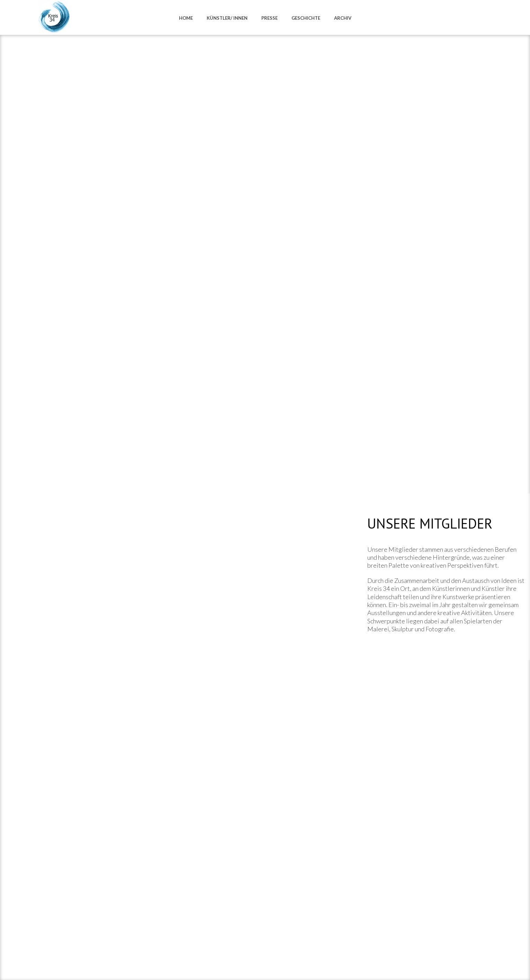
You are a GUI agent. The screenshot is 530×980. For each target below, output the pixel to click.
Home (186, 18)
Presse (270, 18)
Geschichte (306, 18)
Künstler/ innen (227, 18)
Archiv (343, 18)
